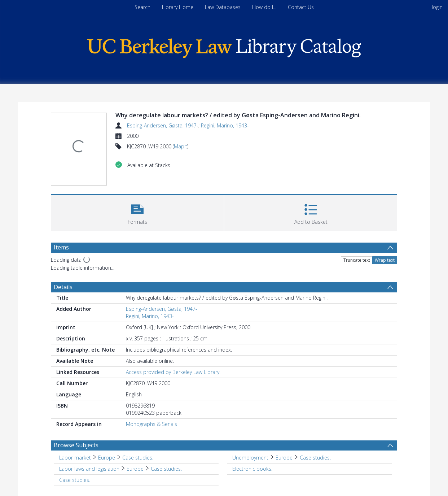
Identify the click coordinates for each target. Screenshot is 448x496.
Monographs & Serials (151, 424)
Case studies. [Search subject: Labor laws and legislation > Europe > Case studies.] (166, 469)
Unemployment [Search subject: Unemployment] (250, 458)
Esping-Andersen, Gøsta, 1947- (163, 125)
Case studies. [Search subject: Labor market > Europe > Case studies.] (138, 458)
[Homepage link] (224, 46)
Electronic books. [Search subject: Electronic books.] (252, 469)
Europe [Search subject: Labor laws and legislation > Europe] (135, 469)
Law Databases (223, 7)
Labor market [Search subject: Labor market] (75, 458)
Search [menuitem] (142, 7)
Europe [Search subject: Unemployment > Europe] (284, 458)
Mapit (181, 146)
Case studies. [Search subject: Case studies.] (75, 480)
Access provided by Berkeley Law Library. (173, 372)
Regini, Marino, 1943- (225, 125)
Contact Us (301, 7)
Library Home (178, 7)
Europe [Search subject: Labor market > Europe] (107, 458)
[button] (137, 212)
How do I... (264, 7)
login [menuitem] (437, 7)
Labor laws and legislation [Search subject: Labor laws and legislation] (89, 469)
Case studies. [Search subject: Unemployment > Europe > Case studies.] (315, 458)
